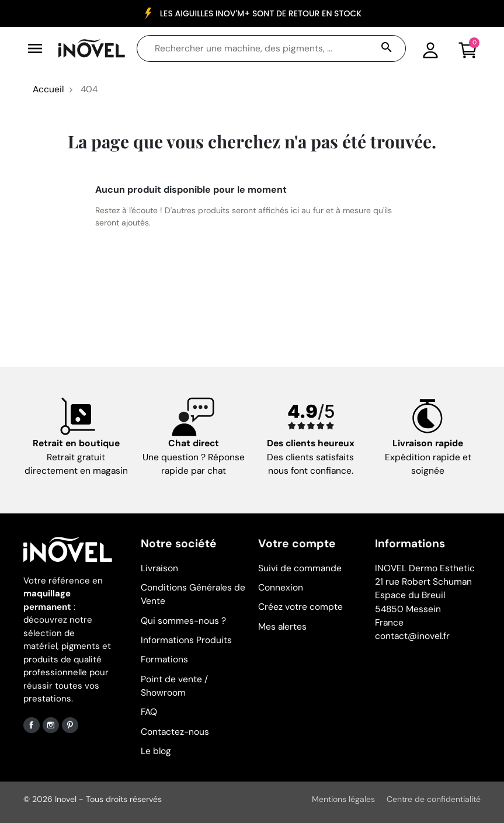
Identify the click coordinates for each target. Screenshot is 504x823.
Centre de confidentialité (434, 799)
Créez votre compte (300, 607)
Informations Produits (186, 640)
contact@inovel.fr (412, 636)
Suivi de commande (300, 568)
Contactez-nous (175, 732)
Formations (164, 659)
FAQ (149, 712)
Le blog (156, 751)
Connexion (281, 588)
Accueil (48, 89)
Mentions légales (343, 799)
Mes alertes (282, 627)
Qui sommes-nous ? (183, 621)
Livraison (159, 568)
